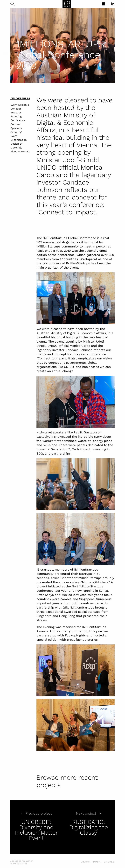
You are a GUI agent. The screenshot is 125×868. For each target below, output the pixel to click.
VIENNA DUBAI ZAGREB (98, 862)
